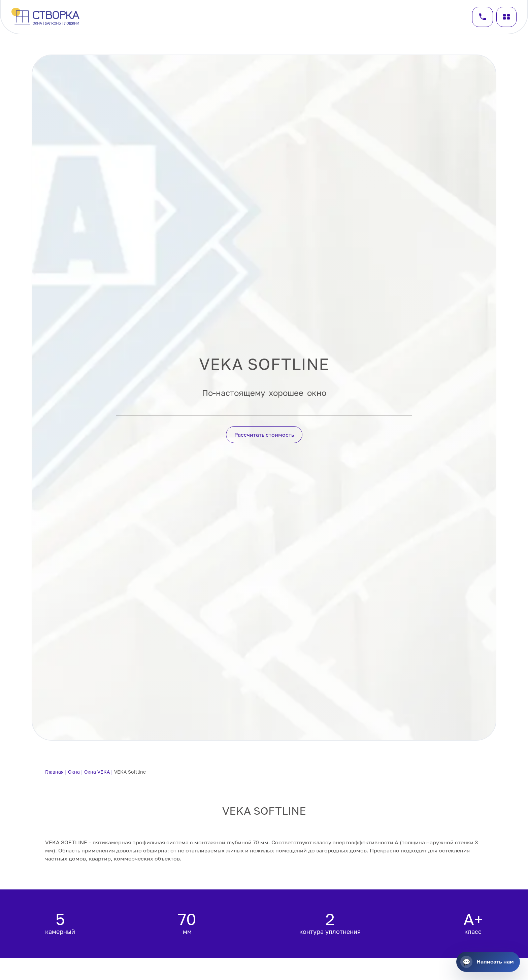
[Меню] (506, 17)
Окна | (76, 772)
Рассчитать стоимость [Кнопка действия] (264, 435)
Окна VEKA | (99, 772)
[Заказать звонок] (483, 17)
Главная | (57, 772)
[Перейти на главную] (46, 17)
